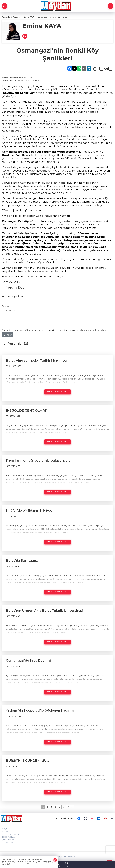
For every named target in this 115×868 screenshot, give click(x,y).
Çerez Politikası (8, 840)
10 (68, 807)
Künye (4, 829)
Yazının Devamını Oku (57, 392)
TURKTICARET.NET (60, 856)
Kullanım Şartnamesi (10, 834)
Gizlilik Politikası (8, 837)
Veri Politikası (7, 842)
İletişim (5, 831)
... (63, 807)
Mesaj (6, 306)
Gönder (8, 335)
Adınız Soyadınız (13, 296)
